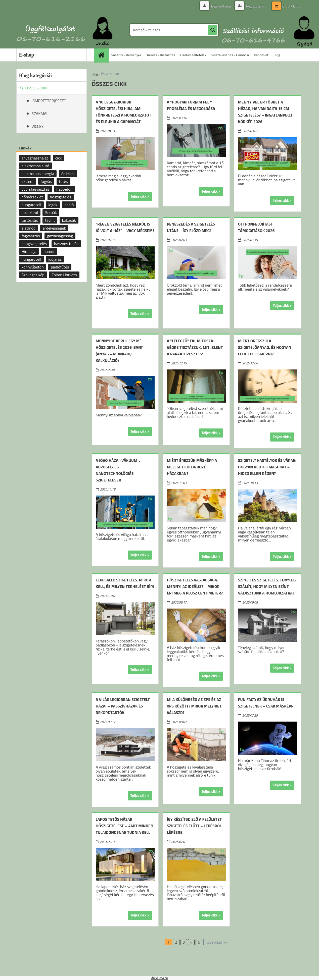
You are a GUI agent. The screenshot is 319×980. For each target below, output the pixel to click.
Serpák (51, 212)
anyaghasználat (35, 158)
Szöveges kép (33, 275)
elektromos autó (35, 166)
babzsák (69, 220)
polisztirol (30, 212)
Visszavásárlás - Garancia (230, 55)
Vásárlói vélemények (127, 55)
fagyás (46, 181)
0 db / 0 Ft (291, 6)
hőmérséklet (32, 197)
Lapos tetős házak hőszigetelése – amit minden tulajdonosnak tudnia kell (125, 826)
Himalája (29, 251)
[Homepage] (103, 55)
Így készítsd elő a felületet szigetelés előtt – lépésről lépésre (194, 826)
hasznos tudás (66, 244)
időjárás (55, 259)
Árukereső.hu (159, 978)
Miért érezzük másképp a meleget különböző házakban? (192, 467)
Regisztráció (255, 6)
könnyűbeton (33, 267)
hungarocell (31, 205)
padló (69, 205)
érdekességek (54, 228)
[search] (212, 30)
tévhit (50, 220)
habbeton (64, 189)
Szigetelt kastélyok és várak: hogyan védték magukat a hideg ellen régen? (267, 467)
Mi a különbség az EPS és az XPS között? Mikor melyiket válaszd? (194, 706)
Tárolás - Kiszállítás (161, 55)
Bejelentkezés (221, 6)
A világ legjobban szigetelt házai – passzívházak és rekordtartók (123, 706)
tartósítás (30, 220)
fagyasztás (31, 236)
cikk (59, 158)
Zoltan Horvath (64, 275)
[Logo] (51, 30)
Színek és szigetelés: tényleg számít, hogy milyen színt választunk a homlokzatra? (267, 586)
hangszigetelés (34, 244)
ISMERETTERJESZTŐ (49, 101)
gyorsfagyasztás (35, 189)
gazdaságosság (60, 236)
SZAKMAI (40, 114)
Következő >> (216, 942)
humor (49, 251)
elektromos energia (38, 174)
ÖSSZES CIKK (36, 88)
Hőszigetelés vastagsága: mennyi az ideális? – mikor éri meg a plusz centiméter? (195, 586)
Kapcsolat (261, 55)
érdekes (68, 174)
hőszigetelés (61, 197)
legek (53, 205)
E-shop (27, 55)
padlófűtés (60, 267)
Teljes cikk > (140, 196)
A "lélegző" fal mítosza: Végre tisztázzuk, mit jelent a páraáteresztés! (195, 347)
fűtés (63, 181)
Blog (277, 55)
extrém (28, 181)
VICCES (38, 126)
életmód (29, 228)
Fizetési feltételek (193, 55)
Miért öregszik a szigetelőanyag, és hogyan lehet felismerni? (265, 347)
